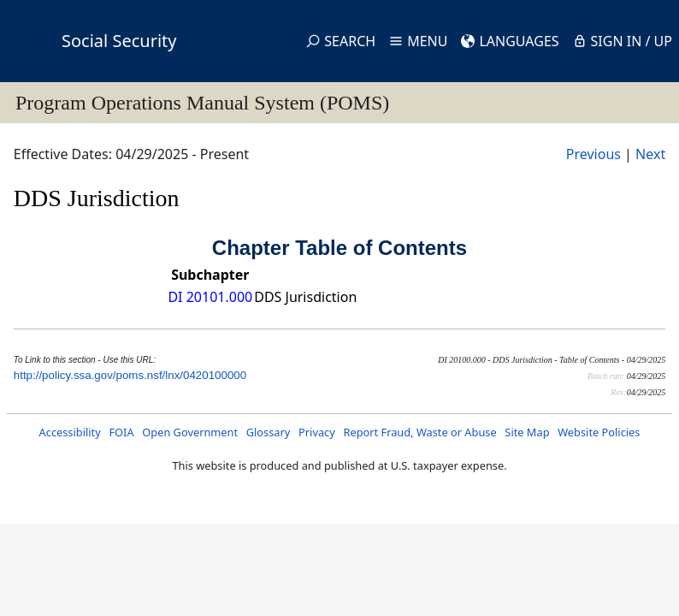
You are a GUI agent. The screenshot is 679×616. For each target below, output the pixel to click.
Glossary (269, 432)
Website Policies (599, 432)
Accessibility (70, 432)
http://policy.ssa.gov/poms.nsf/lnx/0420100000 (130, 375)
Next (650, 154)
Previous (593, 154)
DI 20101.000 (210, 297)
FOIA (121, 432)
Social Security (119, 41)
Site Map (527, 432)
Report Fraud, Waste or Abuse (419, 432)
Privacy (317, 432)
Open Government (190, 432)
